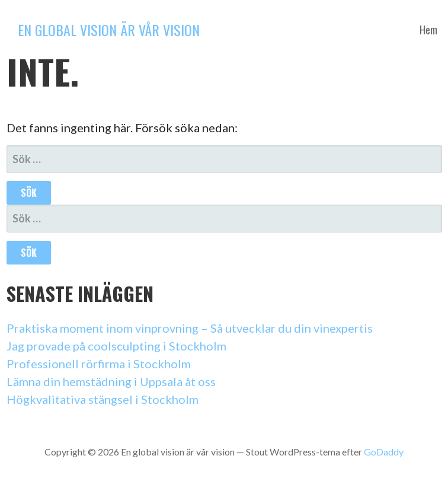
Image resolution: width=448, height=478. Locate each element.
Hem (428, 30)
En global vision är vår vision (109, 30)
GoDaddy (384, 452)
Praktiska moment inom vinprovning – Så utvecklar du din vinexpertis (190, 328)
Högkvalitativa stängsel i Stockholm (103, 399)
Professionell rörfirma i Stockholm (99, 364)
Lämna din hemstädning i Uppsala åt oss (111, 381)
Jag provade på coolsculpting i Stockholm (116, 346)
